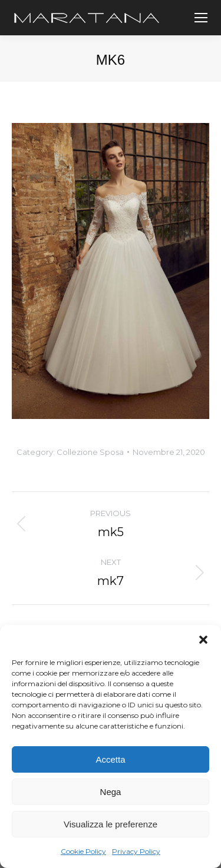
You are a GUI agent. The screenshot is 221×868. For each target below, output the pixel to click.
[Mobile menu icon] (201, 18)
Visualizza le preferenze (111, 824)
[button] (203, 640)
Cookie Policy (83, 851)
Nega (111, 792)
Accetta (110, 759)
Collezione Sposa (90, 452)
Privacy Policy (136, 851)
